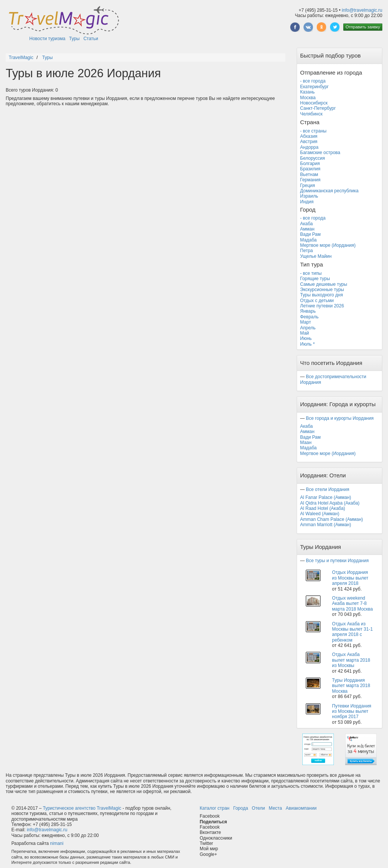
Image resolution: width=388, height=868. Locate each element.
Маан (306, 443)
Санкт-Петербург (318, 108)
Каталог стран (214, 808)
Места (275, 808)
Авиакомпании (301, 808)
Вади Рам (310, 234)
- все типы (311, 273)
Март (306, 322)
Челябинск (311, 114)
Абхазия (309, 136)
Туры (74, 39)
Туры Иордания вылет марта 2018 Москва (351, 686)
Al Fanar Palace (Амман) (326, 497)
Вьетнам (309, 175)
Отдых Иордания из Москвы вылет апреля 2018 (350, 578)
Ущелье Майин (316, 256)
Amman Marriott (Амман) (325, 525)
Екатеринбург (314, 87)
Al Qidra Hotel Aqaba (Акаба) (330, 503)
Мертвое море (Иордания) (328, 245)
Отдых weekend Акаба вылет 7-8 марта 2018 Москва (352, 604)
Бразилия (310, 169)
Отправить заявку (363, 27)
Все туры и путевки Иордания (337, 561)
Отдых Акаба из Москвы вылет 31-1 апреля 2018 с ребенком (352, 632)
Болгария (310, 164)
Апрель (308, 328)
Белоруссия (313, 158)
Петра (307, 251)
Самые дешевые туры (324, 284)
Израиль (309, 196)
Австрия (309, 142)
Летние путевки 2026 (322, 306)
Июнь (306, 338)
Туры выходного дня (322, 295)
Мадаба (308, 240)
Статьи (91, 39)
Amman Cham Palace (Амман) (332, 519)
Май (305, 333)
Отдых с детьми (317, 301)
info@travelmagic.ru (362, 10)
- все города (313, 81)
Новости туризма (47, 39)
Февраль (309, 317)
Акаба (306, 224)
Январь (308, 311)
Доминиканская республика (329, 191)
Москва (308, 98)
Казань (307, 92)
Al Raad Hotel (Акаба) (323, 508)
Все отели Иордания (327, 489)
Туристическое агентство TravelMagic (82, 808)
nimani (57, 843)
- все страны (313, 131)
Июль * (307, 344)
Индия (307, 202)
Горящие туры (315, 279)
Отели (259, 808)
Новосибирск (314, 103)
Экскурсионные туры (322, 290)
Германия (310, 180)
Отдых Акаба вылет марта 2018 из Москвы (351, 660)
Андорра (309, 147)
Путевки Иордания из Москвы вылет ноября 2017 (352, 711)
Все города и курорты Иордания (340, 418)
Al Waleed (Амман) (320, 514)
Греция (307, 185)
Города (240, 808)
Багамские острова (320, 153)
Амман (307, 229)
